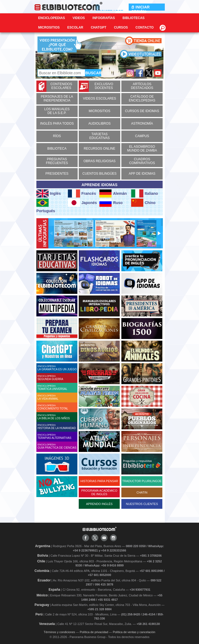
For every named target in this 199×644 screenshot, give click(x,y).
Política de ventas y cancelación (134, 632)
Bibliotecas (133, 18)
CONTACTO (145, 27)
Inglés (49, 193)
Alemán (113, 193)
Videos (79, 18)
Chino (143, 203)
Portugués (46, 206)
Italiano (145, 193)
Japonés (82, 203)
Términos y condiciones (59, 632)
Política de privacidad (94, 632)
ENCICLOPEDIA (57, 368)
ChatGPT (99, 27)
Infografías (104, 18)
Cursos (121, 27)
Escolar (75, 27)
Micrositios (49, 27)
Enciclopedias (52, 18)
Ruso (111, 203)
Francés (82, 193)
